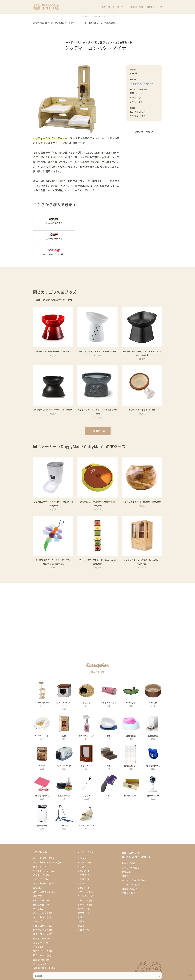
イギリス (82, 859)
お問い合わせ (129, 877)
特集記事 (126, 856)
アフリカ (82, 897)
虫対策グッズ (40, 923)
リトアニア (83, 885)
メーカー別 (123, 7)
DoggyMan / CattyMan (141, 83)
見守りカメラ (40, 940)
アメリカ (82, 847)
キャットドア (40, 902)
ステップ (38, 906)
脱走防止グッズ (41, 910)
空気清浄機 (39, 944)
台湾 (80, 902)
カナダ (81, 851)
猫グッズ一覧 (108, 7)
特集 (141, 7)
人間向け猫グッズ (42, 952)
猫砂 (35, 872)
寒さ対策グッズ (41, 918)
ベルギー (82, 893)
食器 (35, 880)
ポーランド (83, 889)
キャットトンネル (42, 855)
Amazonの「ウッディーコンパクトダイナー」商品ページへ (54, 220)
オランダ (82, 872)
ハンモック (39, 859)
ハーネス (38, 948)
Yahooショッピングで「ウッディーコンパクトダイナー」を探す (54, 236)
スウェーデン (84, 876)
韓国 (80, 906)
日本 (80, 842)
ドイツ (81, 868)
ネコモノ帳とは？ (131, 869)
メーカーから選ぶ (131, 852)
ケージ (36, 893)
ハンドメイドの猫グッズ (134, 865)
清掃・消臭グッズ (42, 876)
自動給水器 (39, 885)
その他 (81, 914)
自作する (150, 7)
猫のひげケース (41, 935)
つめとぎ (38, 864)
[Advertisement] (144, 179)
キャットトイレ (41, 868)
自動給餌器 (39, 889)
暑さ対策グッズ (41, 914)
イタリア (82, 864)
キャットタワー (41, 842)
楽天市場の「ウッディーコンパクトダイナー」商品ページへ (100, 220)
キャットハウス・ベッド (45, 847)
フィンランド (84, 880)
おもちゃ (38, 927)
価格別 (134, 7)
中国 (80, 910)
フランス (82, 855)
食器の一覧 (99, 415)
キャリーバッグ (41, 897)
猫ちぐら (38, 851)
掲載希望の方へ (130, 873)
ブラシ (36, 931)
